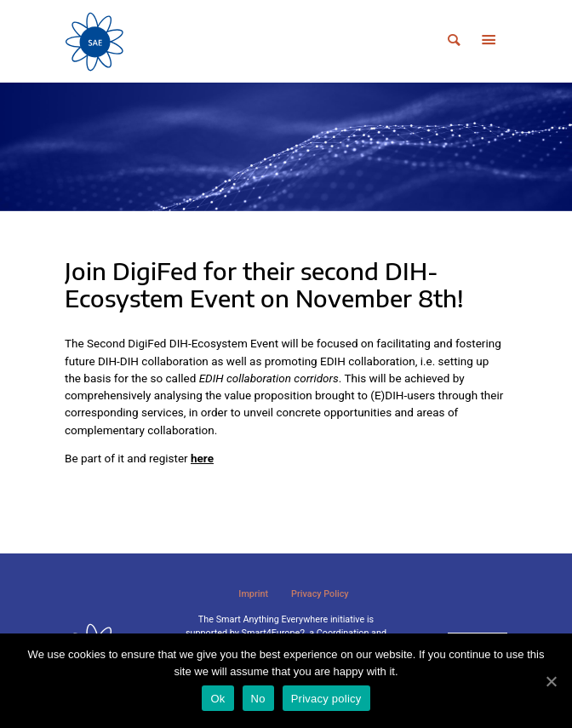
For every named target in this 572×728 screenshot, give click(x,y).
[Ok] (551, 681)
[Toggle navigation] (489, 41)
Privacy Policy (320, 594)
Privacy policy (326, 699)
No (258, 699)
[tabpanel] (286, 147)
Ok (217, 699)
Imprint (253, 594)
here (202, 458)
